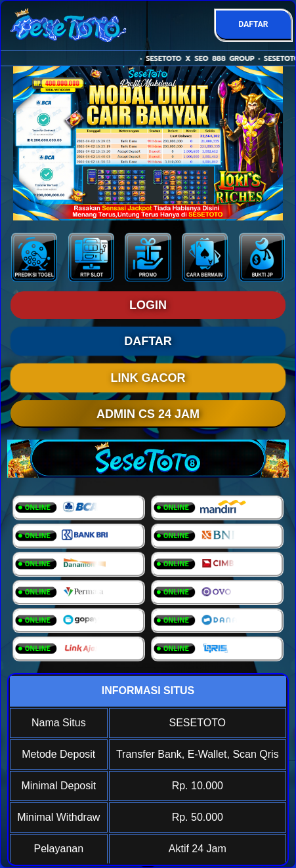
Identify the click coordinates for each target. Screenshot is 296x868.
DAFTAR (253, 24)
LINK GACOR (148, 378)
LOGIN (148, 305)
